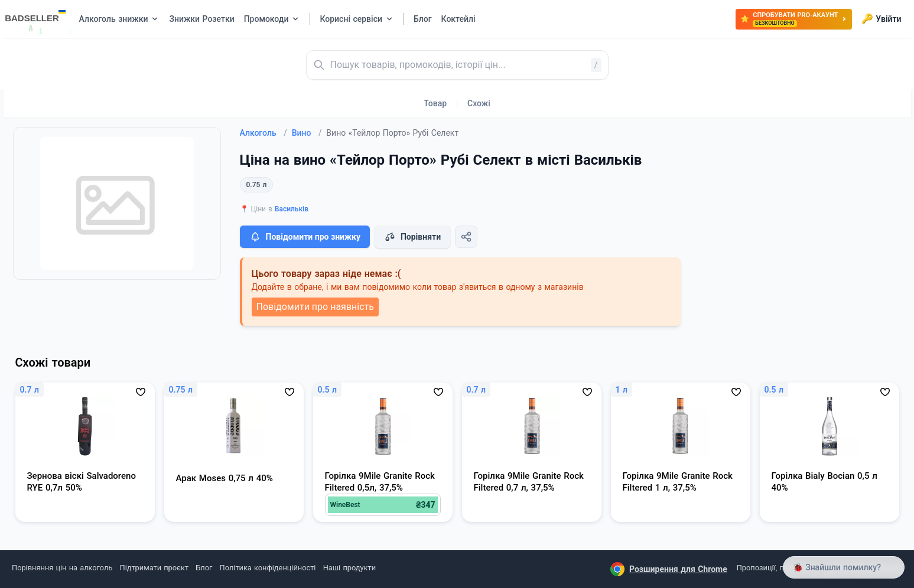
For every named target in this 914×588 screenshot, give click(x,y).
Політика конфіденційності (268, 568)
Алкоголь (264, 133)
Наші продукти (349, 568)
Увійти (881, 19)
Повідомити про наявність (315, 307)
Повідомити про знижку (305, 237)
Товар (435, 103)
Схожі (479, 103)
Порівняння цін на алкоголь (62, 568)
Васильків (292, 209)
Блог (204, 568)
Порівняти (412, 237)
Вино (307, 133)
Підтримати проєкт (154, 568)
